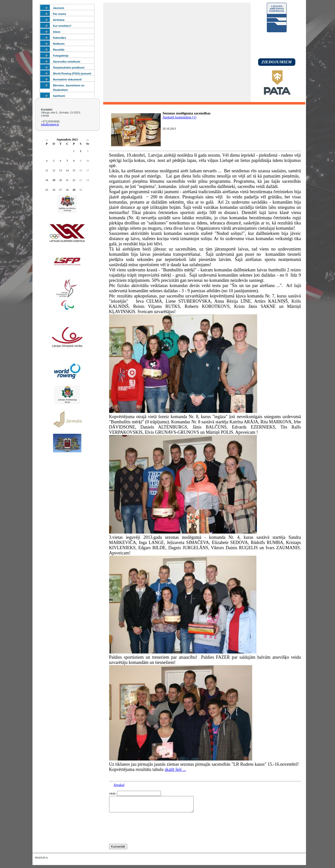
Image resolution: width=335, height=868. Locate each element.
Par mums (60, 14)
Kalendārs (60, 38)
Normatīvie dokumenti (67, 79)
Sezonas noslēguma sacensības (187, 113)
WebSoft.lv (42, 861)
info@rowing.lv (50, 124)
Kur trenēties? (62, 26)
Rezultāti (59, 50)
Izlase (57, 32)
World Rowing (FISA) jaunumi (72, 73)
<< (47, 140)
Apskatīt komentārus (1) (180, 117)
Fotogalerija (61, 56)
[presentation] (147, 837)
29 (74, 190)
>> (88, 140)
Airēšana (59, 20)
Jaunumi (59, 8)
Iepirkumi (59, 96)
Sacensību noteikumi (67, 62)
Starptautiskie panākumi (69, 68)
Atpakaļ (119, 785)
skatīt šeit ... (175, 769)
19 (54, 180)
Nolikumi (59, 44)
